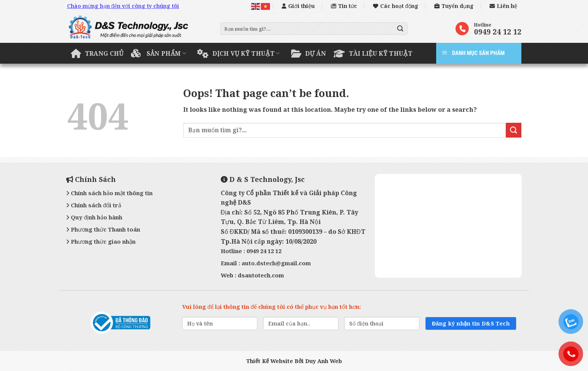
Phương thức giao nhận (101, 241)
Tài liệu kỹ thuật (373, 53)
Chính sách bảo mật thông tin (109, 193)
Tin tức (344, 6)
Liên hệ (503, 6)
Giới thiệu (298, 6)
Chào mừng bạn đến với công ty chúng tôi (123, 6)
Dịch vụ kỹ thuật (239, 53)
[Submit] (400, 29)
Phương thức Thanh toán (103, 229)
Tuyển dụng (454, 6)
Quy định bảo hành (94, 217)
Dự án (309, 53)
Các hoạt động (396, 6)
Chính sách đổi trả (94, 205)
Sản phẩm (158, 53)
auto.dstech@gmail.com (276, 263)
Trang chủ (97, 53)
